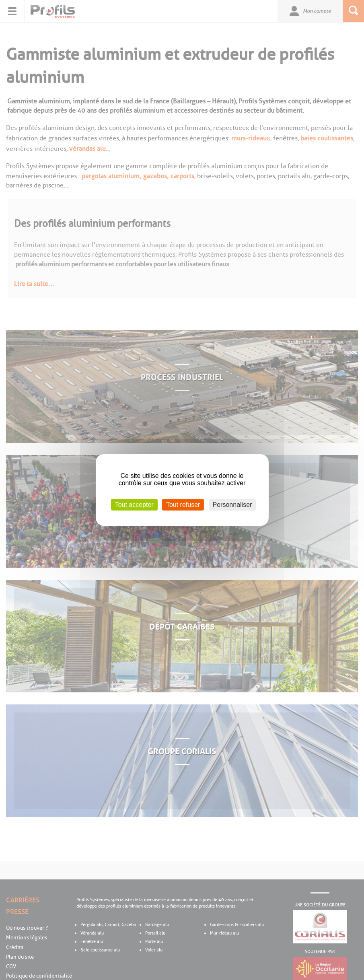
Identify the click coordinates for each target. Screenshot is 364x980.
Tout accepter (134, 505)
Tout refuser (183, 505)
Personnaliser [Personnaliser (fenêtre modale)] (232, 505)
